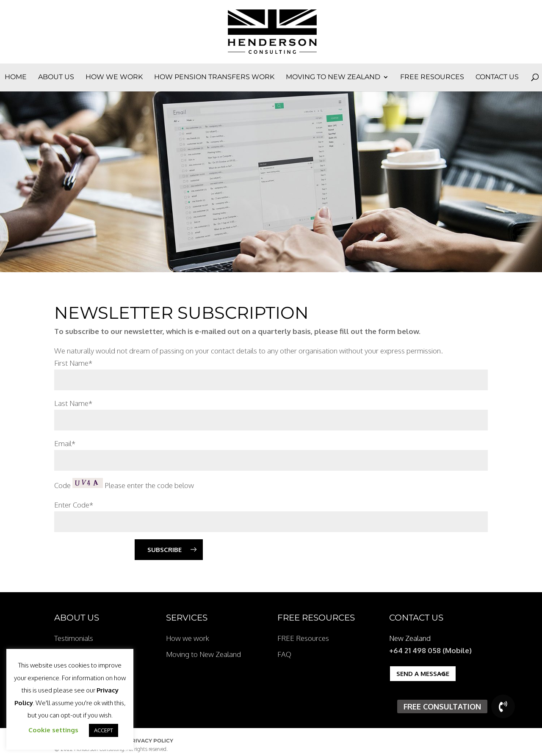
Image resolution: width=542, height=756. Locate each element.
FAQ (284, 654)
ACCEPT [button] (104, 730)
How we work (114, 77)
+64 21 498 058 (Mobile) (430, 650)
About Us (56, 77)
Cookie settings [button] (53, 730)
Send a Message (423, 674)
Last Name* (73, 403)
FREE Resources (432, 77)
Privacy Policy (151, 741)
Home (16, 77)
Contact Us (497, 77)
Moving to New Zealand (333, 77)
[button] (503, 706)
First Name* (73, 363)
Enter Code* (74, 505)
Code (62, 485)
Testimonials (74, 638)
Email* (65, 443)
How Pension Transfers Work (214, 77)
